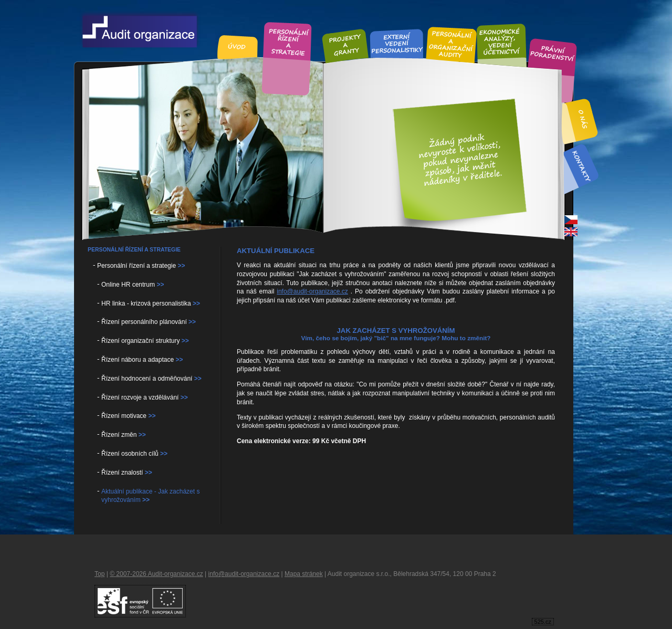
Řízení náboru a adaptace (142, 360)
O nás (584, 119)
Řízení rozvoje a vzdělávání (145, 397)
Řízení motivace (128, 416)
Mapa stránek (304, 574)
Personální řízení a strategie (141, 266)
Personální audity (451, 44)
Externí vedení (397, 43)
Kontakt (581, 166)
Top (99, 574)
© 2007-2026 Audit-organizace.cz (156, 574)
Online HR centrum (133, 285)
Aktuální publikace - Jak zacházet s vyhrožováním (150, 496)
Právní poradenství (552, 54)
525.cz (543, 622)
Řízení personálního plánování (149, 322)
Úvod (238, 47)
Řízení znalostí (127, 473)
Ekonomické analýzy (501, 41)
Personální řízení (288, 40)
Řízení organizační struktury (145, 341)
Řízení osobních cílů (134, 454)
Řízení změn (124, 435)
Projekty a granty (345, 45)
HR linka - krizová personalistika (151, 303)
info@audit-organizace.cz (312, 291)
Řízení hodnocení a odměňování (151, 379)
